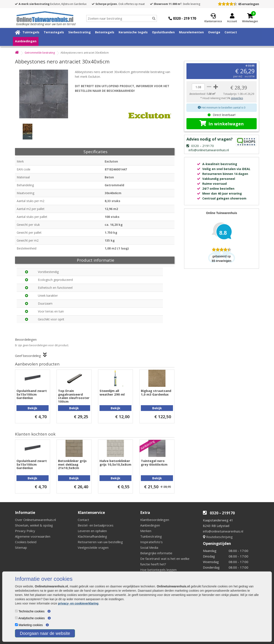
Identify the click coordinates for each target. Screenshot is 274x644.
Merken (146, 531)
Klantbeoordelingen (155, 520)
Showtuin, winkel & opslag (34, 525)
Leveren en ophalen (92, 531)
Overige (214, 32)
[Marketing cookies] (16, 625)
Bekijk (32, 408)
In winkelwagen (222, 123)
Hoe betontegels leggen (158, 570)
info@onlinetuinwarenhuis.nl (223, 531)
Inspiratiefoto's (151, 542)
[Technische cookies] (16, 611)
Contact (231, 32)
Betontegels (105, 32)
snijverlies (237, 98)
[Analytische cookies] (16, 618)
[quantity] (198, 87)
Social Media (149, 547)
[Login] (232, 18)
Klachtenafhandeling (92, 536)
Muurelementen (191, 32)
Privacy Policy (25, 531)
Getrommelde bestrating (40, 53)
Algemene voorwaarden (33, 536)
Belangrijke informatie (156, 553)
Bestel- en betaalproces (96, 525)
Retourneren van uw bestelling (100, 542)
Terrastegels (54, 32)
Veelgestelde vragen (93, 547)
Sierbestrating (80, 32)
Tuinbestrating (151, 536)
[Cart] (250, 16)
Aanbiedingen (26, 41)
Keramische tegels (133, 32)
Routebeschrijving (218, 537)
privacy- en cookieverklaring (78, 603)
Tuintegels (31, 32)
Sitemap (21, 547)
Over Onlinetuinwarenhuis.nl (35, 520)
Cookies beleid (26, 542)
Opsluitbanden (163, 32)
